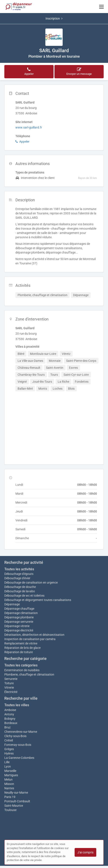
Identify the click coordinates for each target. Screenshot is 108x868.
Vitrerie (9, 688)
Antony (9, 714)
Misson (9, 784)
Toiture (9, 683)
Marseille (10, 771)
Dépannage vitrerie (17, 626)
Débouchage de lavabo (20, 591)
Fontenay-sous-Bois (18, 745)
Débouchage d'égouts (19, 574)
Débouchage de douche (20, 587)
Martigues (11, 775)
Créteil (9, 740)
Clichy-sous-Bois (15, 736)
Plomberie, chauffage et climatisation (29, 674)
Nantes (9, 788)
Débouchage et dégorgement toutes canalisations (38, 600)
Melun (8, 780)
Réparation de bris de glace (22, 648)
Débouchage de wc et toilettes (24, 596)
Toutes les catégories (21, 665)
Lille (7, 762)
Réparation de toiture (19, 652)
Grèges (9, 749)
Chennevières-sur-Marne (21, 732)
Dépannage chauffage (19, 609)
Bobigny (10, 719)
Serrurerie (11, 679)
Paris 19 (10, 797)
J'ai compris (85, 852)
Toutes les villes (17, 705)
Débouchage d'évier (17, 578)
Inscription (54, 18)
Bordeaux (11, 723)
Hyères (9, 753)
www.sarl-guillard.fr (29, 127)
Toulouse (10, 810)
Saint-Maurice (14, 806)
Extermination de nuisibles (22, 670)
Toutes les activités (19, 569)
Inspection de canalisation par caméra (30, 639)
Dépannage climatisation (21, 613)
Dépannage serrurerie (19, 622)
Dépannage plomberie (19, 617)
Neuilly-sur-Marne (16, 793)
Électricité (11, 692)
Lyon (8, 766)
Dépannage (12, 604)
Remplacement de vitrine (21, 643)
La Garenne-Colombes (19, 758)
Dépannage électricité (19, 630)
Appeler (22, 142)
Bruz (7, 727)
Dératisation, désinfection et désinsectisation (34, 635)
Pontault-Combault (17, 801)
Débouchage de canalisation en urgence (31, 583)
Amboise (10, 710)
